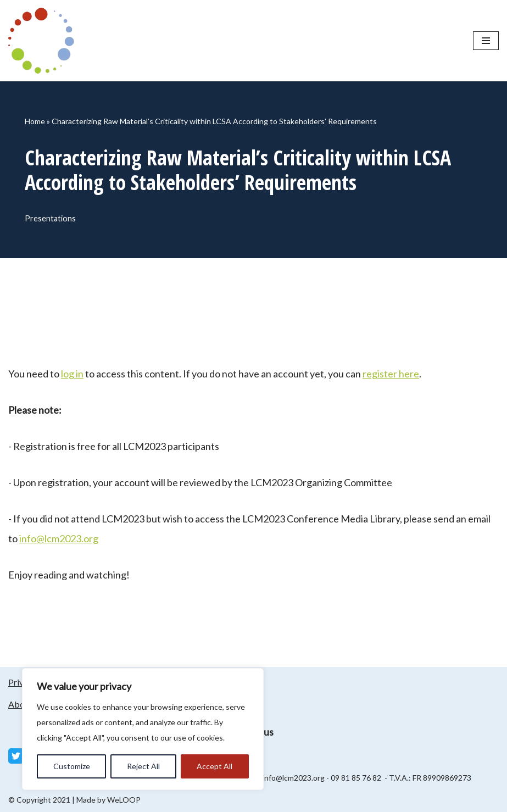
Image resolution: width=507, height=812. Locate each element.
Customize (72, 766)
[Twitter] (16, 756)
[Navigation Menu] (486, 41)
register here (391, 374)
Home (35, 121)
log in (72, 374)
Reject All (143, 766)
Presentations (50, 218)
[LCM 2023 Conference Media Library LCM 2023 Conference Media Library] (44, 41)
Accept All (215, 766)
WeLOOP (124, 800)
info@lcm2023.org (59, 538)
